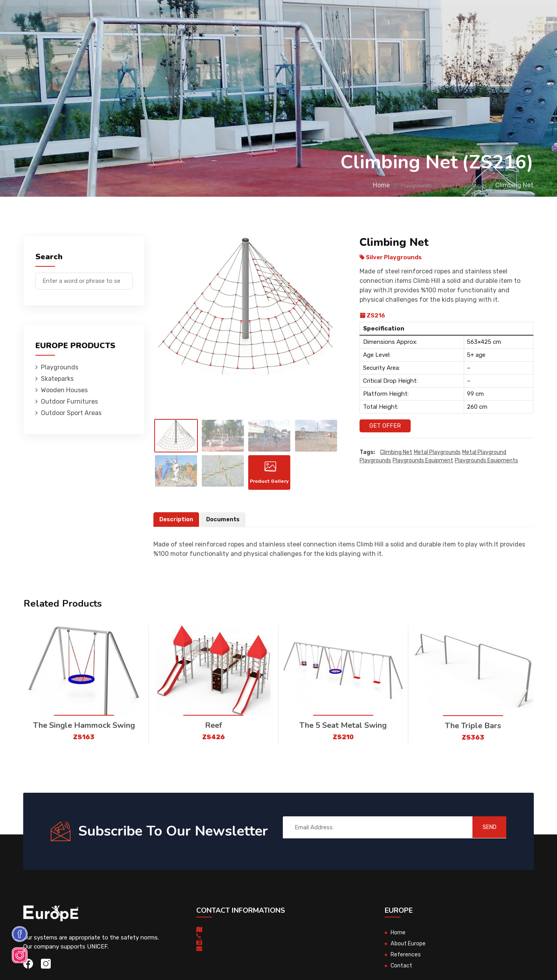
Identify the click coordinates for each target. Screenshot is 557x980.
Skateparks (153, 18)
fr (517, 19)
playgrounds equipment (423, 461)
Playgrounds (107, 18)
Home (357, 185)
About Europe (409, 950)
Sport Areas (323, 18)
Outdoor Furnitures (264, 18)
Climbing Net (396, 453)
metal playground (484, 453)
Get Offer (385, 426)
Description (177, 526)
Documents (225, 526)
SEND (483, 834)
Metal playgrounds (437, 453)
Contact (405, 18)
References (367, 18)
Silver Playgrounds (458, 185)
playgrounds (375, 461)
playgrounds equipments (486, 461)
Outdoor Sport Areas (71, 413)
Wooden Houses (202, 18)
